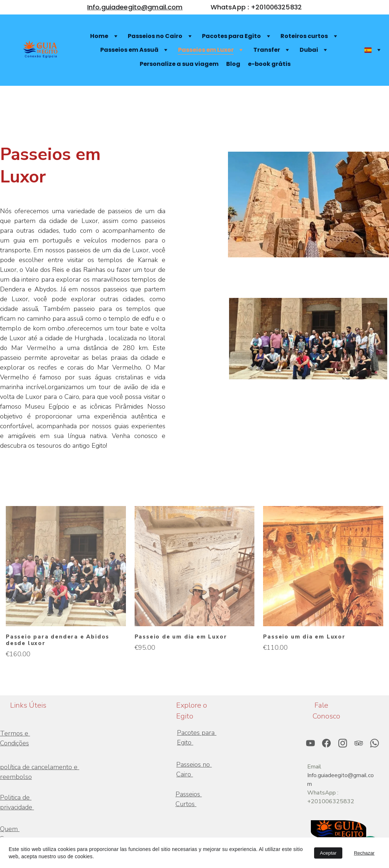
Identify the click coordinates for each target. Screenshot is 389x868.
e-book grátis (269, 64)
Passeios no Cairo (155, 36)
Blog (233, 64)
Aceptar (328, 853)
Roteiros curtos (304, 36)
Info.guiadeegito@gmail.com (135, 7)
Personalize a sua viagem (179, 64)
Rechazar (364, 853)
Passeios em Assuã (129, 50)
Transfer (267, 50)
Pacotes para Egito (231, 36)
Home (99, 36)
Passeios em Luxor (206, 50)
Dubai (309, 50)
